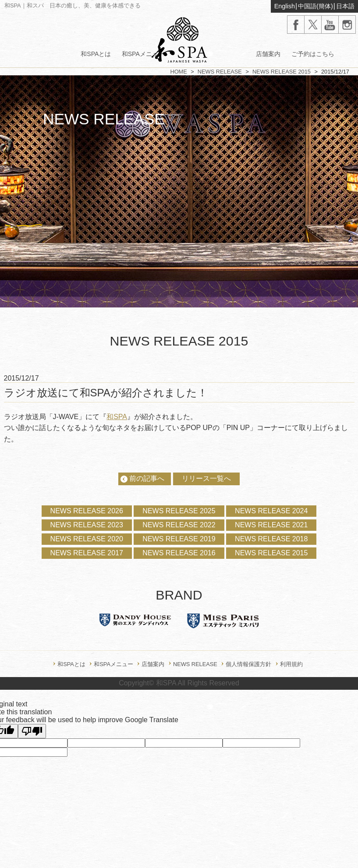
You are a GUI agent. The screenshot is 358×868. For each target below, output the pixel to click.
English (285, 6)
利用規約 (291, 664)
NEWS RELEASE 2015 (282, 72)
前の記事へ (147, 478)
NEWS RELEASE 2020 (87, 539)
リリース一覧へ (206, 478)
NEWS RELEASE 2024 (271, 511)
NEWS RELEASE (220, 72)
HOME (178, 72)
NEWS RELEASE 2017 (87, 553)
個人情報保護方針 (248, 664)
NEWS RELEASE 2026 (87, 511)
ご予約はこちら (313, 54)
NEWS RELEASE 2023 (87, 525)
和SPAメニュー (143, 54)
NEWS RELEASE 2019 (179, 539)
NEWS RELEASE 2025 (179, 511)
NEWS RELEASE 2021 (271, 525)
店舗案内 (268, 54)
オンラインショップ (212, 75)
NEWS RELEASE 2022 (179, 525)
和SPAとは (96, 54)
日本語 (345, 6)
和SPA (117, 417)
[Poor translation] (32, 731)
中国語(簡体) (315, 6)
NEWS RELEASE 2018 (271, 539)
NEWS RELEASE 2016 (179, 553)
